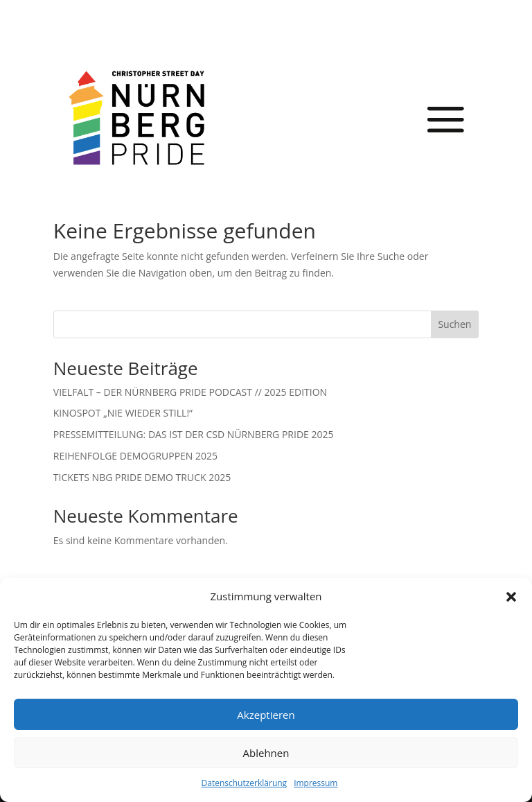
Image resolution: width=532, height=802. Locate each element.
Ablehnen (266, 753)
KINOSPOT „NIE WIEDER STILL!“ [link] (123, 413)
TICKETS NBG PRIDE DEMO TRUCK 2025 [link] (142, 477)
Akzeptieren (266, 715)
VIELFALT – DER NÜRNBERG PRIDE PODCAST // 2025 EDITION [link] (190, 392)
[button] (511, 597)
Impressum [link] (316, 783)
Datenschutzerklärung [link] (245, 783)
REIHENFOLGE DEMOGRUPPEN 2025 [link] (135, 456)
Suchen (454, 324)
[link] (136, 118)
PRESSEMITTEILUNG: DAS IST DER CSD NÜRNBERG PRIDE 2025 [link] (194, 434)
